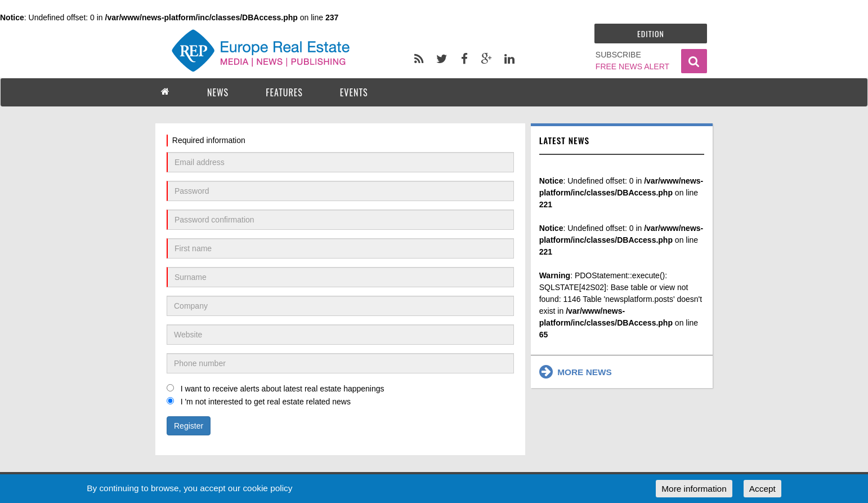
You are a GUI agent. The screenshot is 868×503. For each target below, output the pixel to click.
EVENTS (354, 92)
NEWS (218, 92)
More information (694, 489)
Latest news (565, 140)
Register (189, 426)
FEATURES (284, 92)
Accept (762, 489)
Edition (651, 34)
